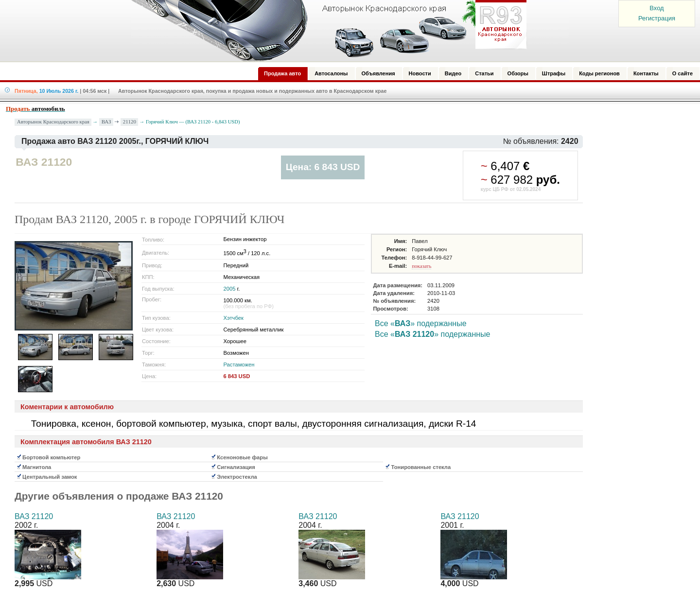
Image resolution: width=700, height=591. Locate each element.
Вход (656, 8)
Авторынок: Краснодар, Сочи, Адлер (326, 31)
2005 (230, 289)
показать (421, 266)
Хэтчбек (234, 318)
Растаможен (239, 365)
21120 (130, 122)
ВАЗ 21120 (34, 516)
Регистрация (657, 18)
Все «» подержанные (421, 323)
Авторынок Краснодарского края (53, 122)
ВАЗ (106, 122)
